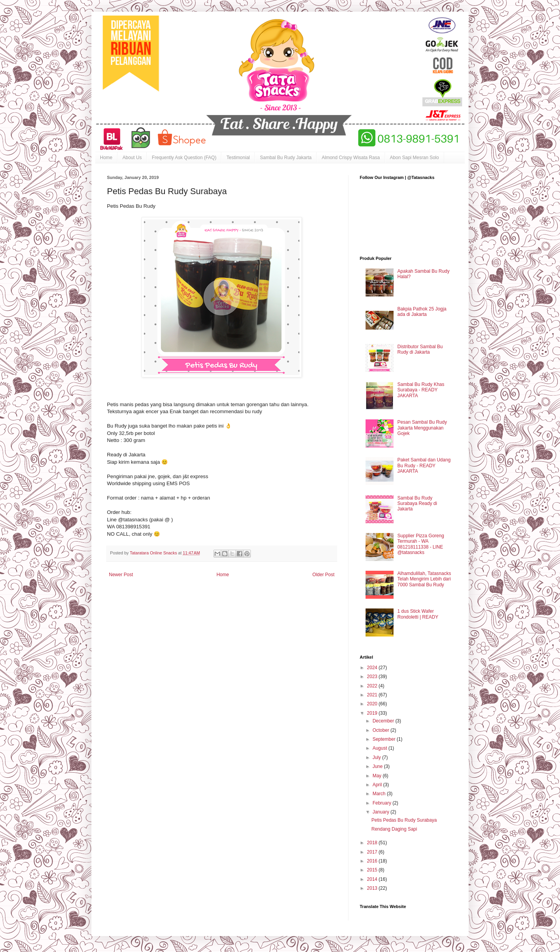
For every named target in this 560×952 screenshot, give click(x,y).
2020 (373, 704)
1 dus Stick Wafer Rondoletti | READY (418, 614)
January (381, 812)
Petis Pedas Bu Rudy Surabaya (404, 820)
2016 (373, 861)
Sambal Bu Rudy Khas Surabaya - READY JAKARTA (421, 390)
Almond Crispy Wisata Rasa (351, 158)
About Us (132, 158)
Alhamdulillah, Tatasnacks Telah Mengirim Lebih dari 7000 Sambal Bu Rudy (424, 579)
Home (106, 158)
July (377, 757)
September (385, 739)
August (381, 748)
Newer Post (121, 575)
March (380, 794)
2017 (373, 852)
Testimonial (238, 158)
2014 (373, 879)
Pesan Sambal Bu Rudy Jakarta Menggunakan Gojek (422, 428)
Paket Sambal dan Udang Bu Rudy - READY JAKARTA (424, 465)
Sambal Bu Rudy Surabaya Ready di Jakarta (417, 504)
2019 (373, 713)
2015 (373, 870)
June (378, 766)
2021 (373, 695)
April (378, 785)
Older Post (323, 575)
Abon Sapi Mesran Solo (415, 158)
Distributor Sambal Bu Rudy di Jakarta (420, 349)
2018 (373, 843)
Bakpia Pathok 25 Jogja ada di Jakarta (422, 312)
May (378, 776)
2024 (373, 668)
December (384, 721)
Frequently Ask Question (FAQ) (184, 158)
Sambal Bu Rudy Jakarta (286, 158)
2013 (373, 888)
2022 (373, 686)
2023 (373, 677)
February (382, 803)
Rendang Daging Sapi (394, 829)
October (381, 730)
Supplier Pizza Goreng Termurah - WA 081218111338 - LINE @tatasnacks (421, 544)
